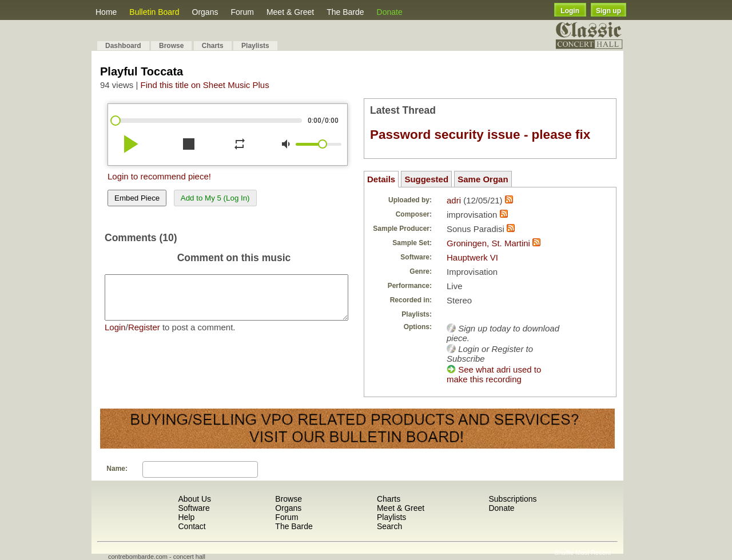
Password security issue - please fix (480, 135)
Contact (192, 526)
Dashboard (123, 46)
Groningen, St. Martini (488, 243)
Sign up (608, 11)
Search (389, 526)
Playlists (255, 46)
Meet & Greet (290, 12)
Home (106, 12)
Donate (390, 12)
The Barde (345, 12)
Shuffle (564, 553)
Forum (242, 12)
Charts (213, 46)
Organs (205, 12)
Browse (171, 46)
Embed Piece (137, 198)
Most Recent (593, 553)
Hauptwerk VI (472, 257)
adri (454, 200)
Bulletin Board (154, 12)
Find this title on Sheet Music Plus (205, 85)
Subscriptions (512, 499)
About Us (194, 499)
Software (194, 508)
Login (570, 11)
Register (144, 336)
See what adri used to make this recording (494, 374)
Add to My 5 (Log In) (215, 198)
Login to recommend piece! (159, 176)
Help (186, 517)
